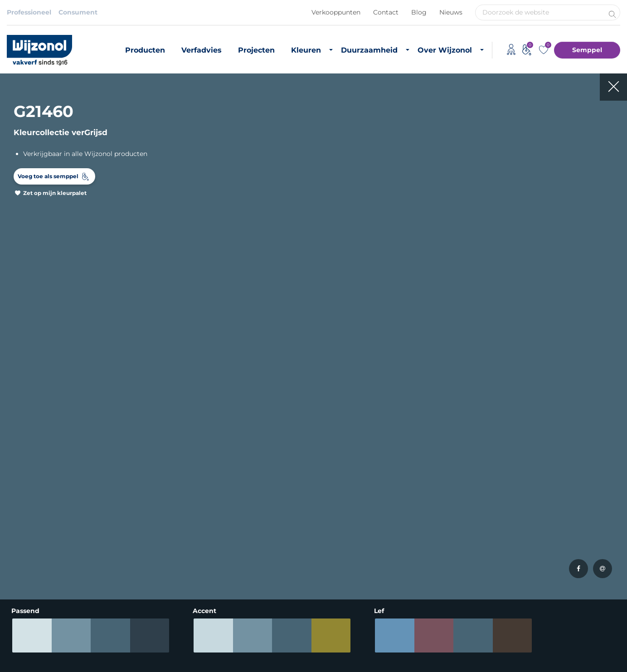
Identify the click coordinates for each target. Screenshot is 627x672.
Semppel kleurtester (144, 552)
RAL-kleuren (131, 516)
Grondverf (23, 516)
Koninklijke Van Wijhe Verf (300, 649)
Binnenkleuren (135, 491)
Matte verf (23, 528)
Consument (78, 12)
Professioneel (29, 12)
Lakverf (18, 577)
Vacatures (440, 503)
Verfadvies (202, 50)
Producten (145, 50)
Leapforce (608, 664)
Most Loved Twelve (142, 528)
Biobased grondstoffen (357, 525)
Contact (386, 12)
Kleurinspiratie (134, 540)
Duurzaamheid (369, 50)
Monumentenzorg (238, 568)
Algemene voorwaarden (147, 649)
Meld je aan (590, 398)
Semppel (587, 50)
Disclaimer (24, 649)
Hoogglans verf (31, 565)
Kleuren (306, 50)
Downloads (443, 516)
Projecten (256, 50)
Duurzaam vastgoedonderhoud (353, 508)
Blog (419, 12)
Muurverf (21, 503)
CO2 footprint (343, 537)
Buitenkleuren (134, 503)
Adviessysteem (222, 649)
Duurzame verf (344, 491)
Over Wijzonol (445, 50)
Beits (15, 540)
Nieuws (451, 12)
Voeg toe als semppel (48, 176)
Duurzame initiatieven (356, 550)
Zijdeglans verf (30, 552)
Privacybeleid (75, 649)
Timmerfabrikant (236, 555)
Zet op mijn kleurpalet (55, 193)
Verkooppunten (336, 12)
